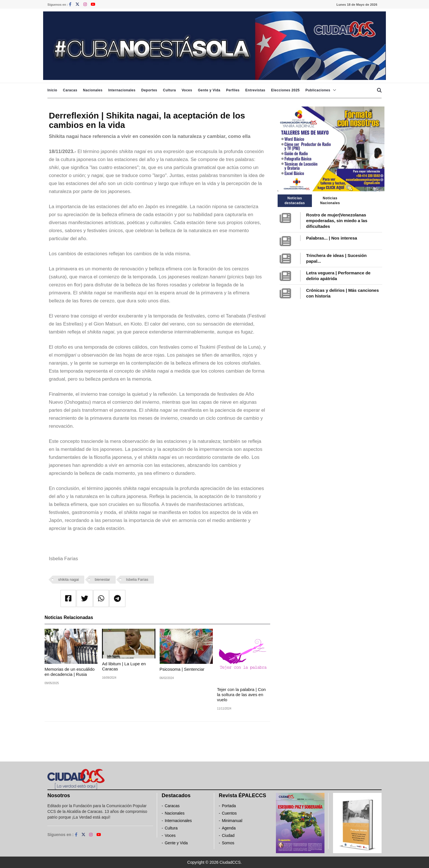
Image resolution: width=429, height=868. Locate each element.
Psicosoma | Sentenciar (182, 669)
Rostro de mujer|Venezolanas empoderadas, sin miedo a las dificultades (337, 221)
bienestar (102, 579)
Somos (228, 843)
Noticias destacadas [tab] (295, 201)
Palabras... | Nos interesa (332, 238)
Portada (229, 806)
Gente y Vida (209, 90)
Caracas (70, 90)
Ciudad (228, 835)
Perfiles (233, 90)
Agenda (229, 828)
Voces (187, 90)
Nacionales (93, 90)
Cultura (169, 90)
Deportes (149, 90)
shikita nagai (69, 579)
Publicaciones (318, 90)
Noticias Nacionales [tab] (330, 201)
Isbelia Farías (137, 579)
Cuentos (229, 813)
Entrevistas (255, 90)
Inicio (52, 90)
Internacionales (122, 90)
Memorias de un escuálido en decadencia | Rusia (70, 672)
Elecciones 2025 (285, 90)
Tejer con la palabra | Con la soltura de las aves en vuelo (241, 695)
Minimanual (232, 821)
